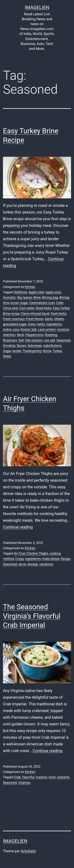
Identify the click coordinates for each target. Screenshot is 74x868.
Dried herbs (44, 308)
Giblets (59, 319)
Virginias (24, 783)
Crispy (20, 559)
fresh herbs (59, 314)
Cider (60, 303)
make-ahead (51, 559)
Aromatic (9, 297)
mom (52, 777)
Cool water (27, 308)
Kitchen (30, 287)
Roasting (51, 335)
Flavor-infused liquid (35, 314)
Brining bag (50, 297)
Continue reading (18, 527)
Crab (17, 777)
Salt (21, 340)
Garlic (49, 319)
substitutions (52, 346)
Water (7, 356)
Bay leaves (25, 297)
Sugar (7, 351)
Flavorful (28, 777)
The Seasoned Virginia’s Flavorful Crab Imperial (32, 616)
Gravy (32, 324)
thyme (47, 351)
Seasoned (63, 340)
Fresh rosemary (14, 319)
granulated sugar (15, 324)
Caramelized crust (42, 303)
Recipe (66, 559)
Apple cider (36, 292)
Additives (21, 292)
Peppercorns (34, 335)
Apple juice (53, 292)
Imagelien (37, 7)
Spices (22, 346)
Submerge (35, 346)
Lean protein (47, 330)
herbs (41, 324)
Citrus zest (10, 308)
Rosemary (10, 340)
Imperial (41, 777)
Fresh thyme (35, 319)
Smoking (9, 346)
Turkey (57, 351)
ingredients (54, 324)
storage (33, 564)
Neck (21, 335)
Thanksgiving (32, 351)
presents (63, 777)
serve (22, 564)
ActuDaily (28, 851)
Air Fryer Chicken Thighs (31, 553)
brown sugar (19, 303)
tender (17, 351)
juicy (16, 330)
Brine (37, 297)
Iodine (7, 330)
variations (46, 564)
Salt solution (34, 340)
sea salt (50, 340)
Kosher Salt (29, 330)
